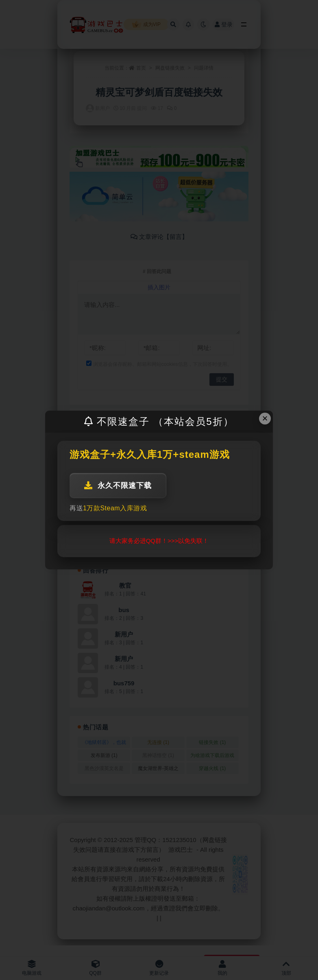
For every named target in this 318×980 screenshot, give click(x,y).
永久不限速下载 (118, 486)
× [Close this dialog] (265, 418)
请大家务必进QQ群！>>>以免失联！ (159, 541)
